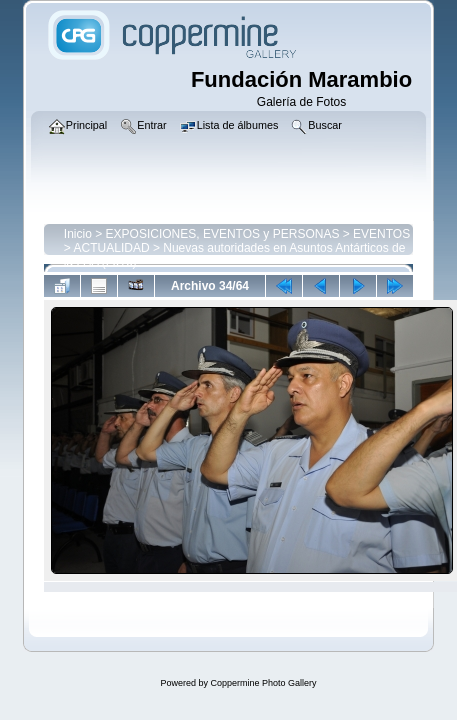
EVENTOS (381, 234)
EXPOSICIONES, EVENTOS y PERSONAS (223, 234)
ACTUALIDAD (112, 248)
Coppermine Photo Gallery (263, 683)
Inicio (78, 234)
